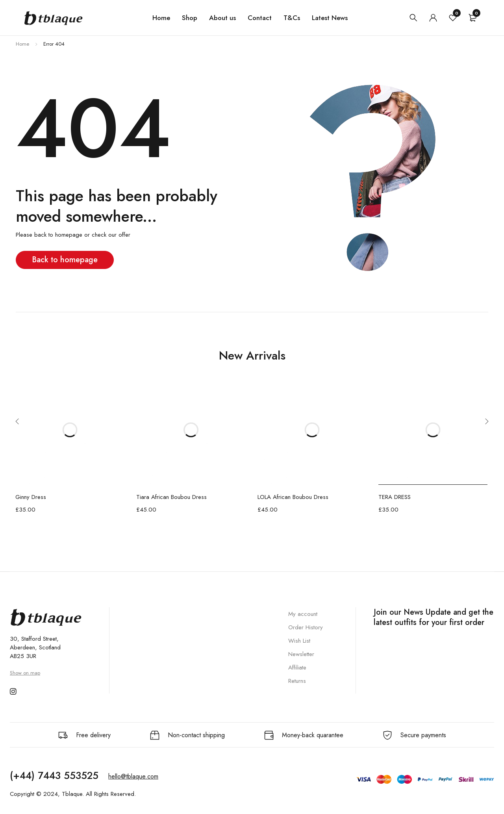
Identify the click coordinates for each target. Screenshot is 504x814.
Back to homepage (65, 260)
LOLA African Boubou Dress (293, 497)
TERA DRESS (395, 497)
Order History (306, 627)
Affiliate (297, 668)
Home (22, 44)
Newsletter (301, 654)
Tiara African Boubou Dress (171, 497)
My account (303, 614)
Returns (297, 681)
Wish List (299, 641)
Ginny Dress (31, 497)
